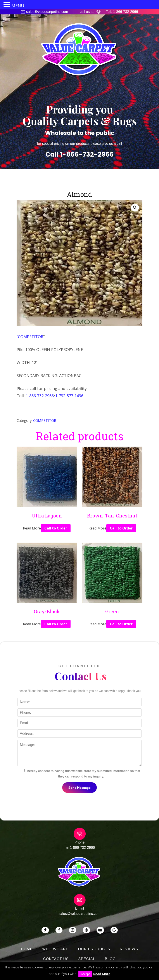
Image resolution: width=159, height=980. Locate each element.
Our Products (94, 949)
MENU (18, 6)
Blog (110, 959)
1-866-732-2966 (126, 12)
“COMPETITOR (30, 337)
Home (27, 949)
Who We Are (55, 949)
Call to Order (56, 528)
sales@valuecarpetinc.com (47, 12)
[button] (135, 208)
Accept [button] (85, 974)
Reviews (129, 949)
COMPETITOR (45, 421)
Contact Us (56, 959)
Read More (102, 974)
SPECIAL (87, 959)
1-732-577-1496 (69, 396)
